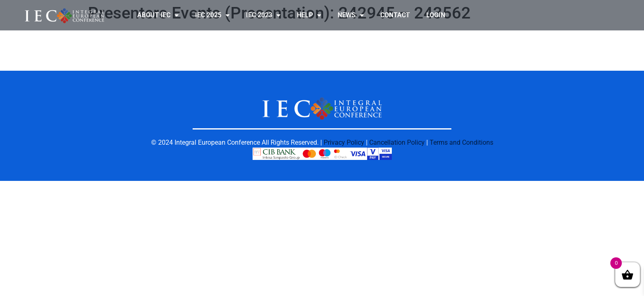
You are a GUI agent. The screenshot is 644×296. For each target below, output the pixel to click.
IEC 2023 (263, 15)
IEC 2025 (212, 15)
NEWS (351, 15)
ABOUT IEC (158, 15)
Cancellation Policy (397, 142)
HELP (309, 15)
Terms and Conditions (461, 142)
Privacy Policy (344, 142)
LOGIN (436, 15)
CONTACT (395, 15)
